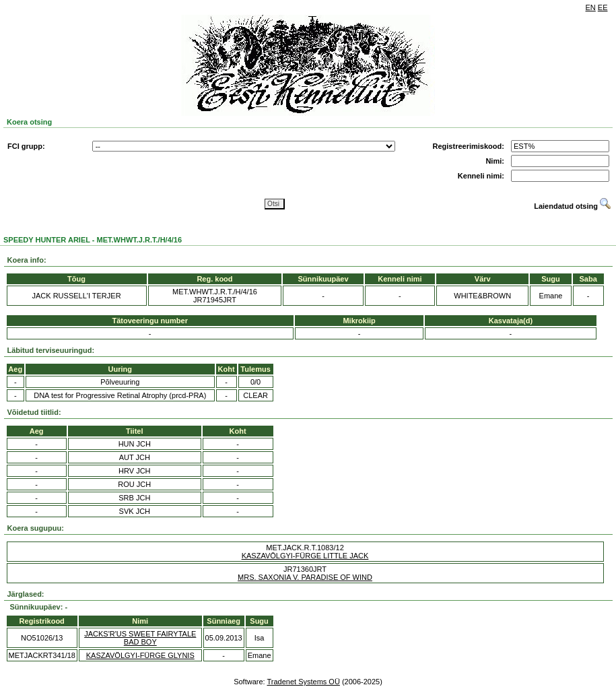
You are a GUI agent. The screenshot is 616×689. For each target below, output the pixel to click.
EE (603, 7)
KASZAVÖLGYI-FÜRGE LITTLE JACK (305, 556)
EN (591, 7)
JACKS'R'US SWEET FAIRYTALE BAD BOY (140, 638)
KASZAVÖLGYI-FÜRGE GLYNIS (140, 655)
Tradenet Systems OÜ (303, 682)
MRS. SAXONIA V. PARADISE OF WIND (305, 577)
